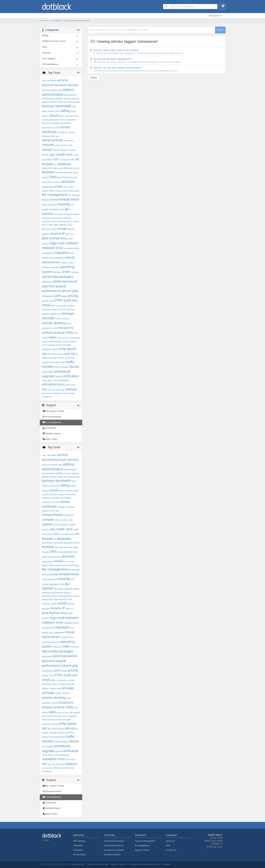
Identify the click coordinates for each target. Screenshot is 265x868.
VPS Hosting (79, 841)
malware (72, 243)
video (50, 380)
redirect (45, 314)
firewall (54, 200)
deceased (58, 168)
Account (214, 15)
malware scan (53, 248)
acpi (60, 90)
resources (66, 328)
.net (48, 81)
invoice (56, 234)
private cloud (48, 301)
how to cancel (73, 221)
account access (67, 85)
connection (68, 141)
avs (66, 102)
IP (63, 234)
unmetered (62, 371)
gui (67, 209)
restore (47, 333)
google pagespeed (51, 209)
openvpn (55, 267)
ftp (68, 204)
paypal (61, 286)
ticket (63, 362)
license (54, 238)
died (57, 173)
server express (69, 342)
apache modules (50, 102)
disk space (73, 173)
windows (50, 393)
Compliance (78, 864)
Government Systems (114, 841)
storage (53, 358)
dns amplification (65, 177)
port (58, 296)
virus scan (70, 385)
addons (69, 90)
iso (72, 234)
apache (76, 99)
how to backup (59, 221)
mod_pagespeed (57, 258)
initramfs (46, 229)
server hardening (49, 345)
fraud (62, 204)
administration (53, 94)
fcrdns (71, 187)
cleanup (46, 136)
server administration (52, 342)
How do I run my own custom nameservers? (156, 69)
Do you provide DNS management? (156, 60)
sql (44, 354)
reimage (68, 313)
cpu (53, 154)
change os (63, 132)
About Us (170, 841)
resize (54, 328)
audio (61, 102)
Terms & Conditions (97, 864)
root (76, 333)
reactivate (47, 310)
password (70, 281)
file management (55, 195)
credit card (64, 154)
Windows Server (61, 393)
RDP (53, 306)
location (46, 244)
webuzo (71, 389)
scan (60, 338)
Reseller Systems (112, 855)
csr (55, 165)
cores (57, 145)
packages (66, 277)
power (64, 296)
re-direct (71, 306)
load (70, 239)
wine (72, 393)
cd (53, 128)
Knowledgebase (56, 21)
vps (54, 390)
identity (63, 225)
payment (48, 286)
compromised (52, 140)
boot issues (60, 120)
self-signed (75, 338)
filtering (45, 200)
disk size (64, 173)
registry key (55, 314)
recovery (71, 310)
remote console (62, 319)
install (62, 229)
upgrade (48, 376)
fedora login (74, 191)
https (56, 225)
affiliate (59, 99)
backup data (74, 102)
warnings (60, 390)
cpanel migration (61, 150)
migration (62, 253)
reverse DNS (63, 333)
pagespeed (47, 282)
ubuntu (74, 367)
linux (64, 238)
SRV (49, 354)
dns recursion (55, 182)
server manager (64, 345)
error (65, 187)
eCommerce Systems (114, 850)
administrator (70, 95)
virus (61, 384)
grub (62, 209)
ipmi (68, 234)
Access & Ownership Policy (145, 864)
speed (71, 349)
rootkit (45, 338)
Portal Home (44, 21)
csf (55, 159)
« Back (94, 77)
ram (75, 300)
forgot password (49, 205)
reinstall (48, 318)
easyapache (48, 187)
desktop (48, 172)
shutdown (46, 349)
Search (220, 30)
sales (52, 337)
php (75, 291)
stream (61, 358)
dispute (45, 177)
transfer (48, 367)
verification (71, 376)
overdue (75, 272)
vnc (45, 389)
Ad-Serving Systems (114, 846)
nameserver (51, 262)
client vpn (55, 136)
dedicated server (71, 168)
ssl (73, 354)
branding (46, 123)
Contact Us (171, 850)
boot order (71, 120)
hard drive (59, 214)
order (66, 272)
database (64, 164)
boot (52, 120)
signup (55, 349)
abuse (54, 81)
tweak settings (61, 367)
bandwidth (63, 106)
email (58, 186)
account (48, 85)
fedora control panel (58, 191)
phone (67, 291)
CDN (57, 128)
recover (62, 310)
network (64, 263)
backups (48, 106)
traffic (71, 362)
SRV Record (58, 354)
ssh (67, 354)
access (63, 80)
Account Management (145, 841)
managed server (72, 248)
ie (68, 225)
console (48, 145)
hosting (67, 218)
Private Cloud (80, 855)
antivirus (67, 99)
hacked (47, 214)
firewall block (69, 199)
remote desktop (54, 323)
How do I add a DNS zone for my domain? (156, 52)
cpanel (47, 150)
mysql (70, 257)
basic (58, 111)
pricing (73, 296)
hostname (47, 221)
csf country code (66, 160)
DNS (53, 177)
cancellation (66, 123)
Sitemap (166, 864)
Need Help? (210, 841)
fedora (45, 191)
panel (57, 281)
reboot (55, 310)
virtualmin (49, 384)
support (45, 362)
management (48, 253)
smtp (62, 349)
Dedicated (78, 846)
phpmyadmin (48, 296)
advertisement (49, 99)
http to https (47, 225)
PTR (58, 300)
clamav (71, 132)
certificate (49, 132)
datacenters (47, 168)
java (45, 238)
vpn (50, 390)
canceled (55, 123)
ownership (50, 277)
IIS (70, 225)
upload (58, 377)
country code (67, 145)
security (66, 338)
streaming (69, 358)
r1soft (67, 300)
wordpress (47, 397)
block (54, 116)
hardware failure (72, 214)
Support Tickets (142, 850)
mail (61, 243)
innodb (54, 229)
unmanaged (47, 372)
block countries (66, 116)
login (54, 243)
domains (68, 182)
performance (52, 291)
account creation (50, 90)
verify (44, 380)
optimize (58, 272)
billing (65, 111)
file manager (74, 195)
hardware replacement (52, 218)
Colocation (78, 850)
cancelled (46, 128)
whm (44, 393)
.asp (44, 81)
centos (65, 127)
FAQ (168, 846)
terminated (55, 362)
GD (73, 205)
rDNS (46, 305)
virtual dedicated (61, 380)
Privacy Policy (119, 864)
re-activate (61, 306)
